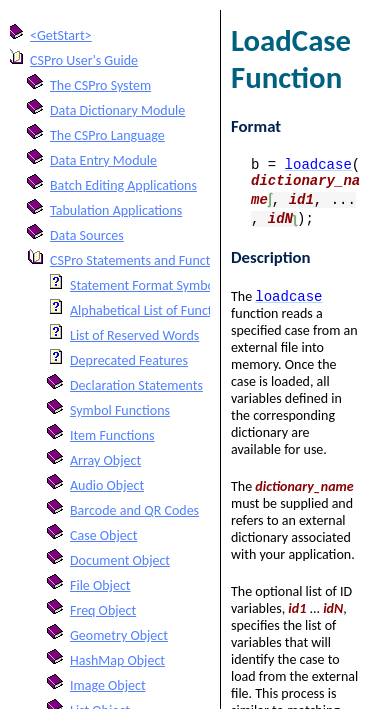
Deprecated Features (129, 360)
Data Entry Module (103, 160)
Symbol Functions (120, 410)
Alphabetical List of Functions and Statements (199, 310)
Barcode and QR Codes (134, 510)
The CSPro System (100, 85)
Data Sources (87, 235)
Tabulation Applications (116, 210)
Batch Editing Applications (123, 185)
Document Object (120, 560)
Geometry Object (119, 635)
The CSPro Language (107, 135)
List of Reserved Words (134, 335)
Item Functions (112, 435)
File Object (100, 585)
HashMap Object (117, 660)
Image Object (108, 685)
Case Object (103, 535)
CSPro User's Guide (84, 60)
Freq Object (103, 610)
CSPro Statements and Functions (142, 260)
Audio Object (107, 485)
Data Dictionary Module (117, 110)
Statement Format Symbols (147, 285)
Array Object (105, 460)
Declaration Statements (136, 385)
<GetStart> (61, 35)
